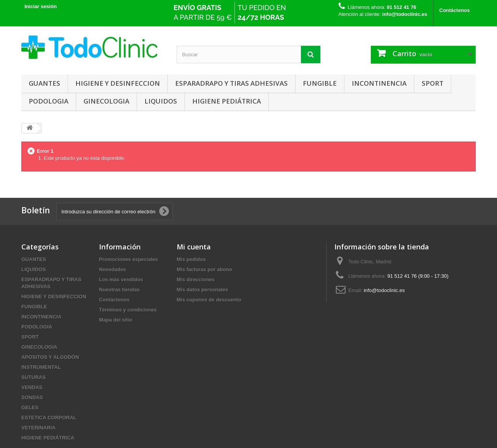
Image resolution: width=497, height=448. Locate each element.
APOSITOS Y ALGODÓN (50, 357)
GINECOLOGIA (106, 101)
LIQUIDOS (161, 101)
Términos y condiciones (128, 310)
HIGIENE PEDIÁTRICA (227, 101)
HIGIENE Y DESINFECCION (118, 83)
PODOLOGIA (49, 101)
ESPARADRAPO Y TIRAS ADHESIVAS (231, 83)
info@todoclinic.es (384, 290)
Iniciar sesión (41, 6)
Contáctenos (454, 10)
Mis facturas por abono (204, 269)
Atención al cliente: (383, 14)
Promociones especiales (129, 259)
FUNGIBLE (320, 83)
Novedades (112, 269)
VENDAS (32, 387)
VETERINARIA (38, 428)
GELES (30, 407)
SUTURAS (34, 377)
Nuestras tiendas (119, 290)
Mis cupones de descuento (209, 300)
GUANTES (44, 83)
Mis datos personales (202, 290)
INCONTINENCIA (379, 83)
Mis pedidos (191, 259)
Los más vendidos (121, 279)
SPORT (433, 83)
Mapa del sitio (116, 320)
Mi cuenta (194, 247)
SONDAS (32, 397)
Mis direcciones (196, 279)
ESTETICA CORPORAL (49, 418)
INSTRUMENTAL (41, 367)
